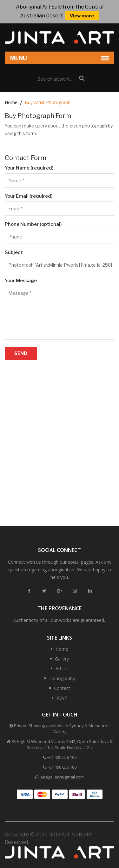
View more (82, 16)
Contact (62, 688)
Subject (14, 252)
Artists (62, 669)
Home (11, 102)
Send (21, 353)
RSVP (62, 698)
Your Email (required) (29, 196)
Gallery (62, 659)
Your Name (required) (29, 168)
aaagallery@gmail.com (62, 777)
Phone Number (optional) (33, 224)
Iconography (62, 678)
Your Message (21, 281)
